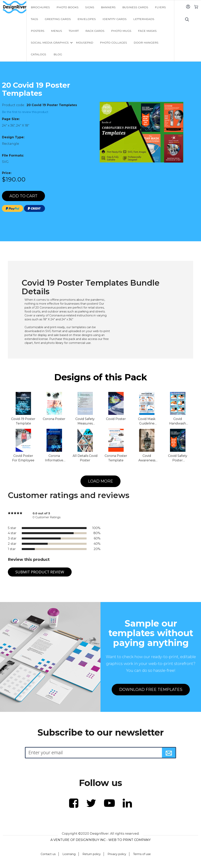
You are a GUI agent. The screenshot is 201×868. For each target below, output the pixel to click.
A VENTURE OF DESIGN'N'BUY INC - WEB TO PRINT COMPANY (100, 840)
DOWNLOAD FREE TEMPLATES (151, 689)
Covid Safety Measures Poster (85, 421)
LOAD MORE (100, 481)
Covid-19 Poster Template (23, 421)
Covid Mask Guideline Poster (147, 421)
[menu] (100, 31)
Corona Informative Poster (54, 458)
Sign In (188, 7)
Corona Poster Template (116, 458)
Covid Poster (116, 419)
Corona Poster (54, 419)
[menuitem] (40, 7)
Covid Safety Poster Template (178, 458)
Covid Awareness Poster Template (147, 458)
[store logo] (15, 7)
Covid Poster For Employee (23, 458)
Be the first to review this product (25, 112)
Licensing (69, 854)
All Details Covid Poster (85, 458)
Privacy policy (117, 854)
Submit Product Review (40, 572)
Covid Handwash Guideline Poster (178, 421)
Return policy (92, 854)
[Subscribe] (169, 753)
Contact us (48, 854)
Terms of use (142, 854)
